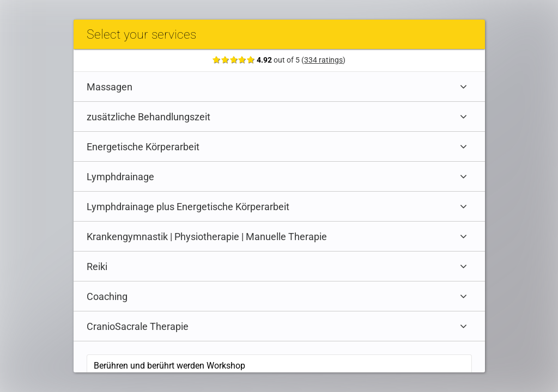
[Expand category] (466, 87)
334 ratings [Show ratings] (326, 60)
